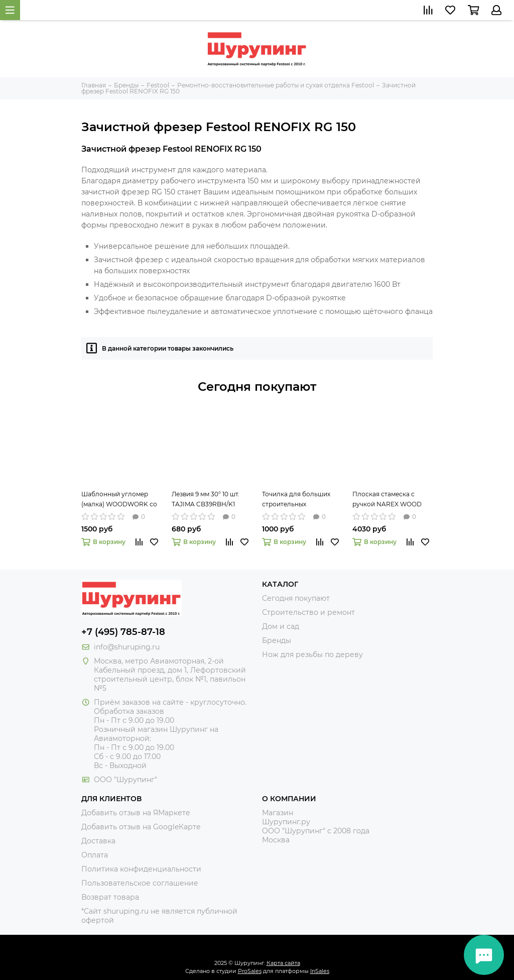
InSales (320, 971)
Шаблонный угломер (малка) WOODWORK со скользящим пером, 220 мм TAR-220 (119, 500)
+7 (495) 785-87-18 (123, 632)
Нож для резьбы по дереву (312, 655)
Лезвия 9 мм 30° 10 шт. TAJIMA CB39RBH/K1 (206, 499)
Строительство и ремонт (308, 612)
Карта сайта (283, 963)
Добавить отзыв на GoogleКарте (141, 827)
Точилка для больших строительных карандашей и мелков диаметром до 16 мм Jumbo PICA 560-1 (297, 500)
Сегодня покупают (257, 387)
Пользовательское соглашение (140, 883)
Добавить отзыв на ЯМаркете (136, 813)
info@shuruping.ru (127, 647)
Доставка (98, 841)
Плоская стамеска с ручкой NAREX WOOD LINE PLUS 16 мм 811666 (388, 500)
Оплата (95, 855)
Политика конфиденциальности (141, 869)
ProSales (250, 971)
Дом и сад (281, 626)
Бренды (277, 640)
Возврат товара (110, 897)
